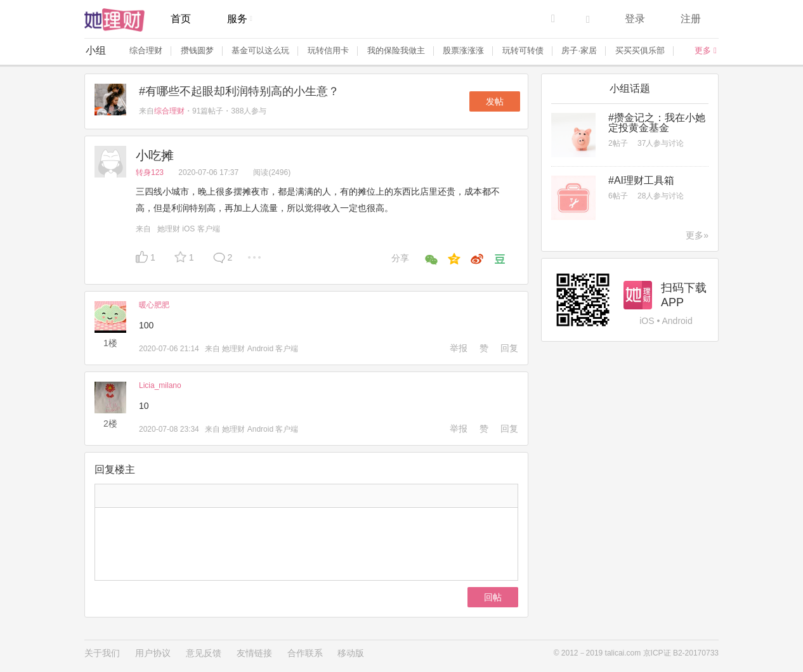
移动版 (351, 653)
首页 (181, 19)
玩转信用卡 (328, 50)
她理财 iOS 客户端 (189, 229)
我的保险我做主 (396, 50)
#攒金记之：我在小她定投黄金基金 (657, 123)
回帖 (493, 597)
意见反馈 (204, 653)
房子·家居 (579, 50)
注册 (691, 19)
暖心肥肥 (154, 305)
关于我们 (102, 653)
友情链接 (254, 653)
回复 (509, 348)
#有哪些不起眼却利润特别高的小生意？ (239, 91)
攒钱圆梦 (197, 50)
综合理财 (146, 50)
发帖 (495, 101)
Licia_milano (160, 385)
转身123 (151, 172)
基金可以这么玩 (260, 50)
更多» (697, 235)
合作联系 (305, 653)
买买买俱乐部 (640, 50)
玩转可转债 (523, 50)
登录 (635, 19)
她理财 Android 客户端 (260, 349)
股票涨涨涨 (463, 50)
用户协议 (153, 653)
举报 (459, 348)
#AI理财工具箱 (641, 180)
